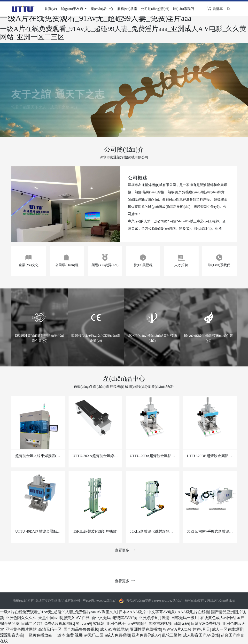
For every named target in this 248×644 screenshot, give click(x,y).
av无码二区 (94, 635)
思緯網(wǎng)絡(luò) (221, 601)
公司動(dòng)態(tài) (155, 9)
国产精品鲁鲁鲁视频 (81, 629)
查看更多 (124, 550)
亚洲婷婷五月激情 (154, 618)
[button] (124, 129)
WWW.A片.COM (177, 629)
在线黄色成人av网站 (218, 618)
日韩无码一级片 (185, 618)
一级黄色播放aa (38, 635)
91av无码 (83, 624)
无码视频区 (137, 624)
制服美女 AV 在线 (74, 618)
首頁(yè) (51, 9)
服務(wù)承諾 (127, 9)
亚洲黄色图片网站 (21, 629)
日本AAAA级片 (132, 612)
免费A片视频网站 (59, 624)
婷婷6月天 (201, 629)
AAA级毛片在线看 (193, 612)
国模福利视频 (160, 624)
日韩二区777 (32, 624)
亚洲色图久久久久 (21, 618)
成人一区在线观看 (227, 629)
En (229, 9)
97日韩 (99, 624)
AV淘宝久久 (107, 612)
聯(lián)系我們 (184, 9)
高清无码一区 (50, 629)
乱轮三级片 (172, 635)
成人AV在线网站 (114, 629)
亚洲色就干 (116, 624)
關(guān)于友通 (72, 9)
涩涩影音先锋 (12, 635)
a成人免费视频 (118, 635)
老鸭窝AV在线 (125, 618)
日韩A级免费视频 (206, 624)
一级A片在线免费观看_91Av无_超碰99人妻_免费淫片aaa (48, 612)
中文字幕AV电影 (162, 612)
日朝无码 (181, 624)
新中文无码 (101, 618)
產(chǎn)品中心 (102, 9)
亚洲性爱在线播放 (146, 629)
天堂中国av (48, 618)
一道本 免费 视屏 (68, 635)
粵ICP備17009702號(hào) (100, 601)
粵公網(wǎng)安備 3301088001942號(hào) (154, 601)
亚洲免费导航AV (146, 635)
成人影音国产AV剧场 (201, 635)
